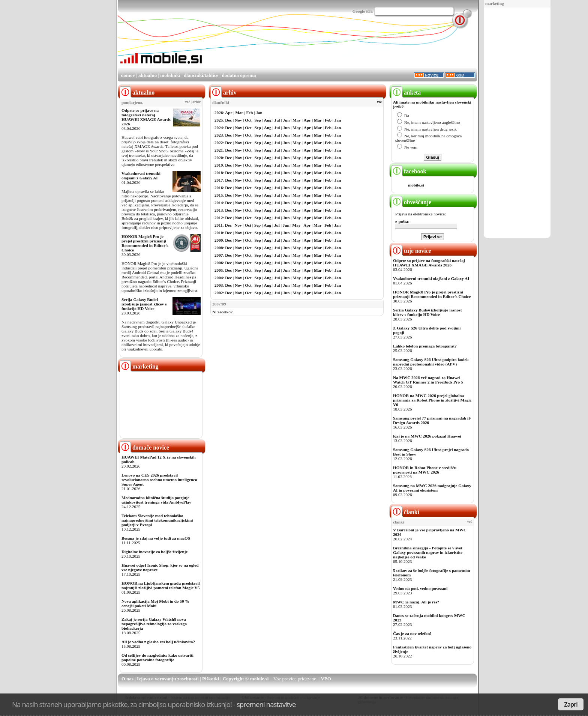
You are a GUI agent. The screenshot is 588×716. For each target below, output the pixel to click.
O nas (127, 679)
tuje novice (411, 251)
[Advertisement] (517, 123)
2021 (219, 150)
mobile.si (416, 185)
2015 (219, 195)
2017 (219, 180)
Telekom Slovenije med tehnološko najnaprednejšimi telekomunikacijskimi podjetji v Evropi (157, 520)
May (297, 120)
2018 (219, 173)
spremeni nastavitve (266, 704)
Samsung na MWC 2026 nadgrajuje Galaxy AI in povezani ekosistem (432, 488)
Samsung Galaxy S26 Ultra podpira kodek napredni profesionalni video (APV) (431, 362)
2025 (219, 120)
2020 (219, 158)
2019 (219, 165)
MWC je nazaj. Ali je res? (416, 602)
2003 (219, 285)
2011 (219, 225)
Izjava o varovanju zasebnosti (168, 679)
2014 (219, 203)
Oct (248, 120)
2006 (219, 263)
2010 (219, 233)
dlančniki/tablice (201, 75)
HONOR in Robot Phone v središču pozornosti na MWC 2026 (425, 470)
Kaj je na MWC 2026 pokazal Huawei (427, 436)
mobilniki (170, 75)
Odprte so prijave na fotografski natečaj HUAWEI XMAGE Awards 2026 (146, 117)
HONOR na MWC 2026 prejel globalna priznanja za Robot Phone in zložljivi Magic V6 (432, 400)
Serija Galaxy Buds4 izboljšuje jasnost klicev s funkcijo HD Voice (144, 304)
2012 (219, 218)
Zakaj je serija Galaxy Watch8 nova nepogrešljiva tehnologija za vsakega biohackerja (154, 624)
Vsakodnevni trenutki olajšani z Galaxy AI (141, 176)
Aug (268, 120)
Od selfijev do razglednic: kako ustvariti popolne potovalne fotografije (157, 657)
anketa (406, 93)
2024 (219, 128)
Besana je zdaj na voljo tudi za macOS (156, 538)
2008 (219, 248)
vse (379, 102)
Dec (228, 120)
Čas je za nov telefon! (412, 633)
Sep (258, 120)
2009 (219, 240)
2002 (219, 293)
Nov (238, 120)
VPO (326, 679)
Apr (229, 113)
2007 (219, 255)
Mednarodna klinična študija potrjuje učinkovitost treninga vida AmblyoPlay (156, 500)
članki (405, 512)
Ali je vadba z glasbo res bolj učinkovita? (158, 642)
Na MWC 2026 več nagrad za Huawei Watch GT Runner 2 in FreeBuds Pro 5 (428, 380)
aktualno (148, 75)
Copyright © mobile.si (246, 679)
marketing (495, 3)
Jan (259, 113)
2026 (219, 113)
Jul (277, 120)
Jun (286, 120)
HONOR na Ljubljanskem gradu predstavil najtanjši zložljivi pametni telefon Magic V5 (161, 585)
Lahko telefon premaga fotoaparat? (425, 346)
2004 (219, 278)
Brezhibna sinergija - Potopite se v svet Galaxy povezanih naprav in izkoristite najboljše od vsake (428, 552)
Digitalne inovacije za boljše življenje (154, 552)
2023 (219, 135)
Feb (249, 113)
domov (128, 75)
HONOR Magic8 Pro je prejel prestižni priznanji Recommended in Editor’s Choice (145, 243)
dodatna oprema (239, 75)
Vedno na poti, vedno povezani (420, 588)
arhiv (196, 102)
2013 (219, 210)
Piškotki (211, 679)
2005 (219, 270)
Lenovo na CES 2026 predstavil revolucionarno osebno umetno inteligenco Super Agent (159, 480)
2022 (219, 143)
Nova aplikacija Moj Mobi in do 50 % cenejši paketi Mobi (155, 603)
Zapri (571, 704)
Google (359, 11)
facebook (409, 171)
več (188, 102)
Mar (239, 113)
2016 (219, 188)
